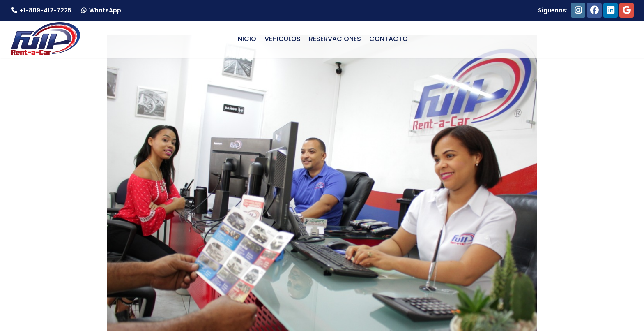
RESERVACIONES (335, 39)
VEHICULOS (283, 39)
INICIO (246, 39)
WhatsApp (100, 10)
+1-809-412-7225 (41, 10)
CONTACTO (389, 39)
